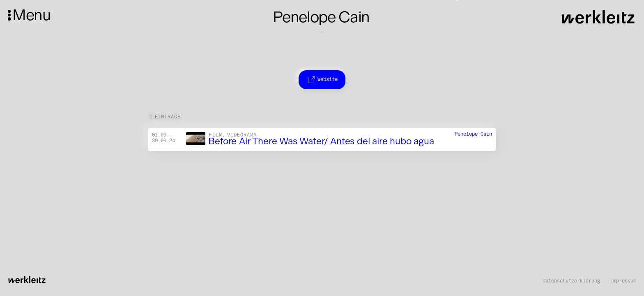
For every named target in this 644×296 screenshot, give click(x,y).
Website (322, 79)
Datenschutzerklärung (571, 281)
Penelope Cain (473, 134)
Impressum (623, 281)
